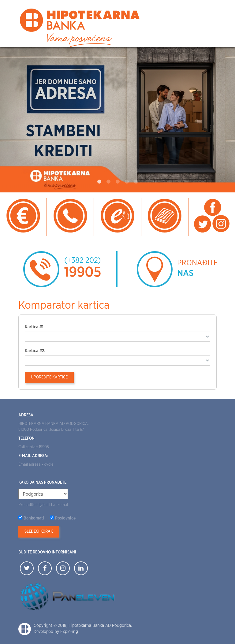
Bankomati (34, 518)
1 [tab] (99, 182)
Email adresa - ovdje (36, 465)
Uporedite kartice (49, 377)
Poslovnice (65, 518)
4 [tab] (127, 182)
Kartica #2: (35, 351)
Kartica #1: (35, 327)
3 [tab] (117, 182)
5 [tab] (136, 182)
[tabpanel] (117, 120)
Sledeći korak (39, 532)
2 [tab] (108, 182)
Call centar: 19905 (34, 447)
